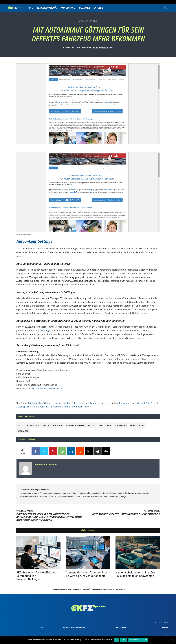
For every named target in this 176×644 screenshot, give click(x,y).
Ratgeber (99, 8)
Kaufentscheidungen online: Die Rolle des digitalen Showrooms (135, 574)
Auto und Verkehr (88, 21)
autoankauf (33, 425)
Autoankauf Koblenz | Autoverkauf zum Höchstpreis (126, 514)
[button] (165, 8)
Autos (46, 425)
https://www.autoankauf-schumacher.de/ (43, 389)
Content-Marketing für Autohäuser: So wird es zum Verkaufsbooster (87, 574)
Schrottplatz (137, 425)
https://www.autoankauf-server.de (46, 468)
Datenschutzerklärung (138, 640)
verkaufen (23, 431)
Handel (92, 425)
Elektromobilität (47, 8)
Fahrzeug (58, 425)
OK (116, 640)
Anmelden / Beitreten (34, 2)
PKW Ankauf (121, 425)
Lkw (101, 425)
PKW (109, 425)
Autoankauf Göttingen (35, 241)
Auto (30, 8)
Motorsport (68, 8)
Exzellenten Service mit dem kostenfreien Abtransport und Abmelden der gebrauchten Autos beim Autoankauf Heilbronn (49, 517)
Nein (124, 640)
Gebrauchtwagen (75, 425)
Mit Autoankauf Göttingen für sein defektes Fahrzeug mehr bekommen (64, 403)
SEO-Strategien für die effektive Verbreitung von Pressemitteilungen (36, 576)
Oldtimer (84, 8)
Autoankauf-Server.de (78, 48)
